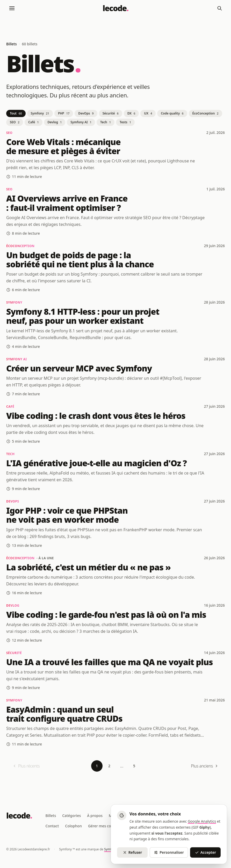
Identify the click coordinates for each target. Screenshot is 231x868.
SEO (15, 122)
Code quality (172, 113)
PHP (64, 113)
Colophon (73, 826)
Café (33, 122)
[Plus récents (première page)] (26, 766)
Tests (125, 122)
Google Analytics (202, 821)
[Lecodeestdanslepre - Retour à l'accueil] (116, 8)
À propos (95, 816)
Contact (52, 826)
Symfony (40, 113)
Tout (16, 113)
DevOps (86, 113)
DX (131, 113)
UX (148, 113)
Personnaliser (169, 852)
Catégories (71, 816)
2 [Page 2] (109, 766)
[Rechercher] (220, 8)
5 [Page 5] (134, 766)
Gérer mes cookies (104, 826)
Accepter (205, 852)
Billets (51, 816)
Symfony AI (81, 122)
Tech (106, 122)
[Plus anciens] (205, 766)
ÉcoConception (205, 113)
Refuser (132, 852)
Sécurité (111, 113)
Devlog (55, 122)
